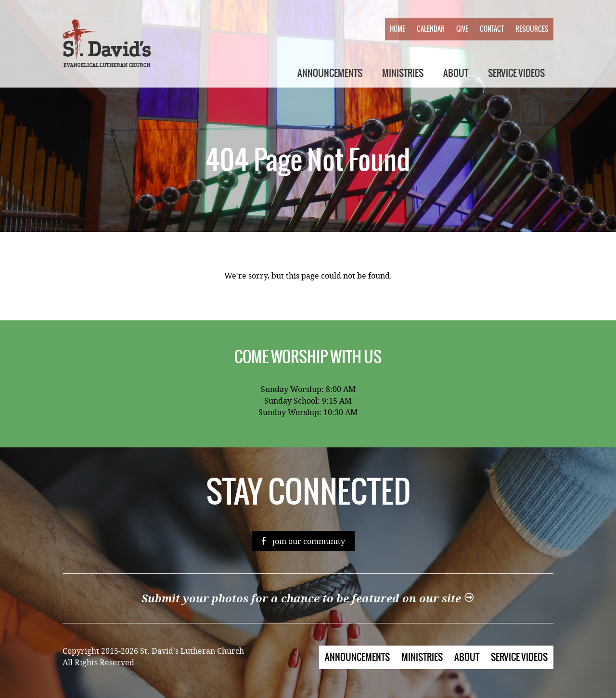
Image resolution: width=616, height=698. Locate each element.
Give (462, 29)
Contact (492, 29)
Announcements (330, 73)
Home (398, 29)
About (456, 73)
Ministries (403, 73)
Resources (532, 29)
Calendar (431, 29)
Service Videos (516, 73)
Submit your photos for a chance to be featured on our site (308, 599)
